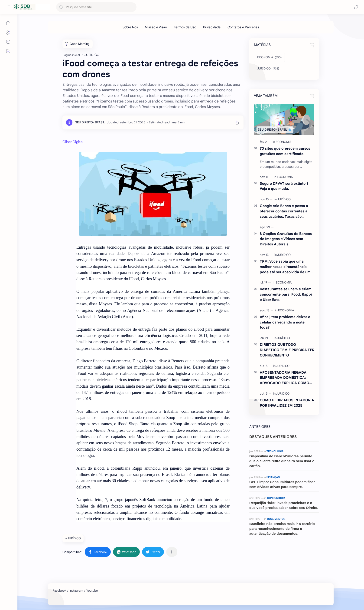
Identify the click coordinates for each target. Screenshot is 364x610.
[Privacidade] (212, 27)
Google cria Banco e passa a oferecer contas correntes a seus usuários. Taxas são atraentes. (284, 211)
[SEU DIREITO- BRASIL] (90, 122)
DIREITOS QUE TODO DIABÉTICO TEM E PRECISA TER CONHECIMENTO (287, 350)
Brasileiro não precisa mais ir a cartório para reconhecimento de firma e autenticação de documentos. (282, 529)
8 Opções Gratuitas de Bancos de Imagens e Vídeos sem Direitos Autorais (286, 239)
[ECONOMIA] (269, 57)
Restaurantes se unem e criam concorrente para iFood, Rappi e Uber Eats (286, 294)
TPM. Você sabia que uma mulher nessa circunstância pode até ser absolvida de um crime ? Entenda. (285, 267)
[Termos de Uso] (185, 27)
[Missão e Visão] (156, 27)
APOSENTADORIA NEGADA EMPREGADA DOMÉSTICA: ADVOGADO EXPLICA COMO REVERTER (284, 378)
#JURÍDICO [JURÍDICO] (73, 538)
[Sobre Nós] (130, 27)
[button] (356, 7)
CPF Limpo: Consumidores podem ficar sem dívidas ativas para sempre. (282, 484)
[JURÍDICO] (268, 69)
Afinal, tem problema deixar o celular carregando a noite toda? (285, 322)
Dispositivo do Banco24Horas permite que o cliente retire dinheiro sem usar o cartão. (282, 461)
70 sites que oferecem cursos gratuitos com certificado (285, 151)
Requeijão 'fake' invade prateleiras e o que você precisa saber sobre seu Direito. (284, 505)
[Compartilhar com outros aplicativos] (172, 552)
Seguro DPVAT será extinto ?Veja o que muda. (284, 186)
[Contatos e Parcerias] (243, 27)
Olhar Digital (73, 142)
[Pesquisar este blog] (96, 7)
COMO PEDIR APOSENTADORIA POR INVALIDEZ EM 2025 (287, 403)
